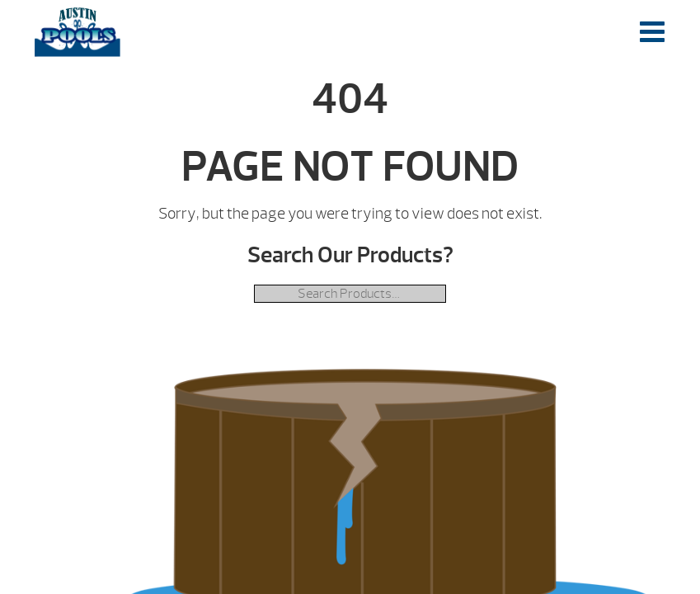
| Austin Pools (77, 32)
